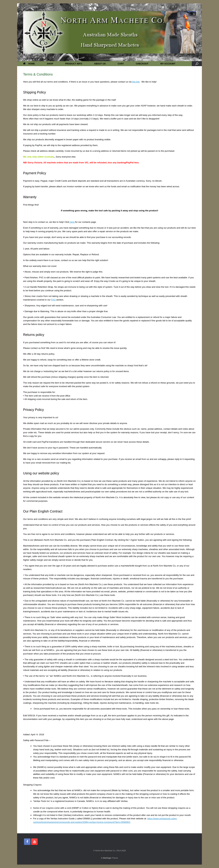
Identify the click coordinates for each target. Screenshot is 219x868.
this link (136, 82)
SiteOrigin (107, 858)
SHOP (50, 64)
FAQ (54, 300)
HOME (29, 64)
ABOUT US (100, 64)
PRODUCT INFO (74, 64)
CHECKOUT (142, 64)
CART (121, 64)
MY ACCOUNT (168, 64)
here (72, 222)
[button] (197, 64)
